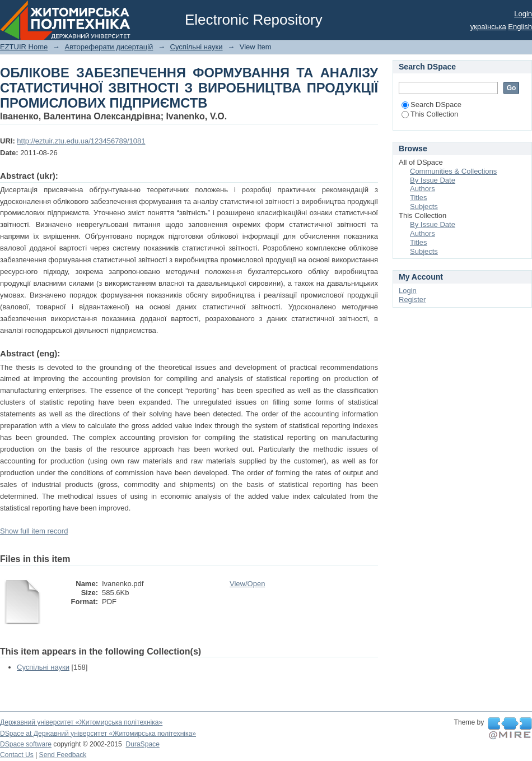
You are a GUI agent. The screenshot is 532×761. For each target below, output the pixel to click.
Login (523, 14)
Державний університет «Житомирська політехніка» (81, 722)
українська (488, 27)
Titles (419, 198)
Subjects (424, 207)
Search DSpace (431, 105)
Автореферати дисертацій (109, 47)
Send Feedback (63, 755)
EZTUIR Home (24, 47)
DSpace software (26, 744)
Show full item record (34, 531)
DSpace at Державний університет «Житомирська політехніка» (98, 734)
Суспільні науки (197, 47)
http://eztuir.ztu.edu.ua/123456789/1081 (81, 141)
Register (412, 300)
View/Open (247, 584)
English (520, 27)
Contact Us (17, 755)
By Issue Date (433, 180)
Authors (423, 189)
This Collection (430, 114)
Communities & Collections (453, 171)
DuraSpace (142, 744)
